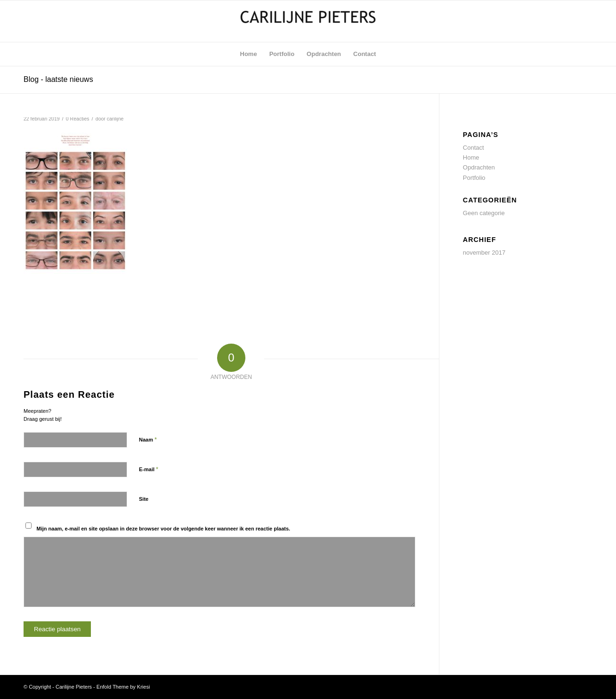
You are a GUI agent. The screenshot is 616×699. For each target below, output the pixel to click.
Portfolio (474, 178)
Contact (474, 148)
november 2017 (484, 253)
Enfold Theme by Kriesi (123, 687)
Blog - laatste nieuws (58, 79)
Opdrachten (479, 167)
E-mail (149, 469)
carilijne (115, 119)
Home (471, 157)
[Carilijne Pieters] (308, 21)
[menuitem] (249, 54)
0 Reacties (78, 119)
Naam (148, 439)
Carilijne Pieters (74, 687)
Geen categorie (484, 213)
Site (144, 499)
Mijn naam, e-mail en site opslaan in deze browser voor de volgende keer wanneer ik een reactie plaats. (164, 529)
